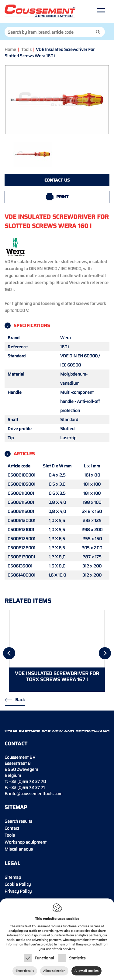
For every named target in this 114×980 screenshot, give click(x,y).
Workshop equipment (26, 842)
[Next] (105, 653)
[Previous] (9, 653)
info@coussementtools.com (36, 794)
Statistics (77, 958)
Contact (12, 828)
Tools (26, 49)
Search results (18, 821)
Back (20, 700)
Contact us (57, 180)
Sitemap (13, 877)
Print (62, 197)
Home (10, 49)
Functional (44, 958)
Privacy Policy (18, 891)
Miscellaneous (19, 849)
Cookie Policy (18, 884)
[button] (98, 32)
